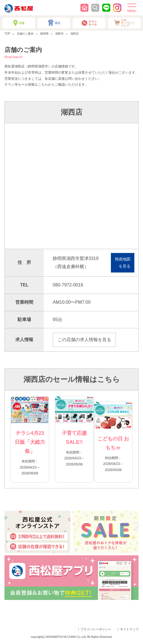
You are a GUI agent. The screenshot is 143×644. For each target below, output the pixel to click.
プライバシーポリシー (96, 629)
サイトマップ (129, 629)
